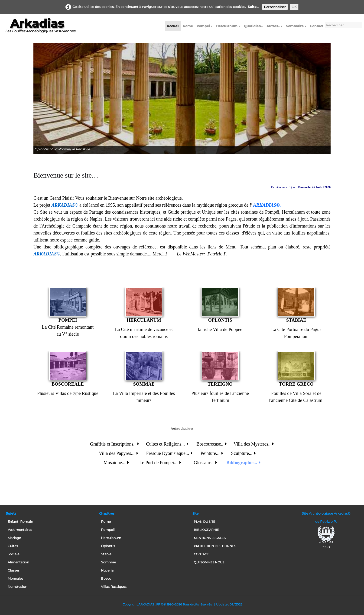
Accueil (173, 26)
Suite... (253, 7)
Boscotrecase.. (212, 444)
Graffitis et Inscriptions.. (115, 444)
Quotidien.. (253, 26)
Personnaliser (275, 7)
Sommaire (296, 26)
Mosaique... (116, 463)
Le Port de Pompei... (160, 463)
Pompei (205, 26)
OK (294, 7)
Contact (317, 26)
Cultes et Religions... (167, 444)
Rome (188, 26)
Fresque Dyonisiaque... (169, 453)
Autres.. (274, 26)
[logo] (40, 27)
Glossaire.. (206, 463)
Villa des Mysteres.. (254, 444)
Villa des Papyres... (119, 453)
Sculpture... (241, 453)
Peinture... (211, 453)
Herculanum (228, 26)
